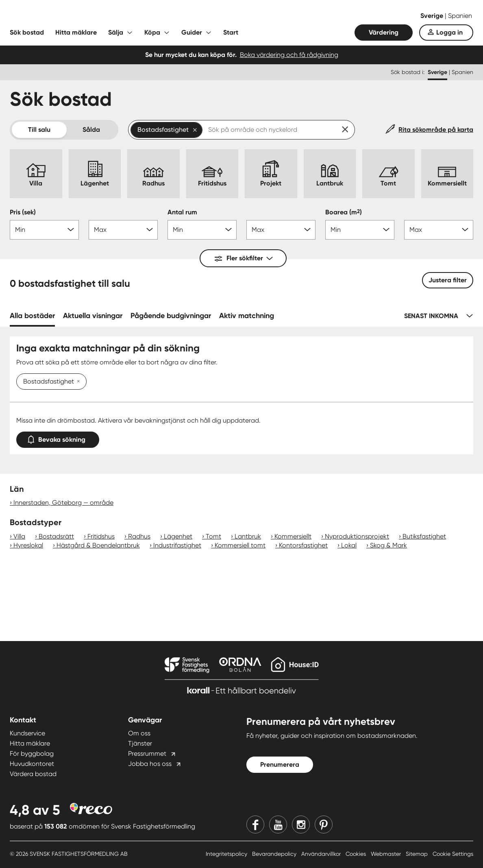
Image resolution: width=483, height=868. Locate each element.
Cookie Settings (453, 854)
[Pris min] (44, 230)
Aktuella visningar (93, 316)
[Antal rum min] (202, 230)
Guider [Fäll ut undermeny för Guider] (192, 32)
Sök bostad (27, 32)
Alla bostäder (32, 316)
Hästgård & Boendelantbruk (98, 545)
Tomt (213, 536)
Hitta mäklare (76, 32)
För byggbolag (32, 754)
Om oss (139, 733)
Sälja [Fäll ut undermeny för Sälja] (116, 32)
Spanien (460, 16)
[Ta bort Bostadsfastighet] (77, 382)
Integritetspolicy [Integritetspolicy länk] (227, 854)
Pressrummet (147, 754)
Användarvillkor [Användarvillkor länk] (322, 854)
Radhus (139, 536)
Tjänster (140, 743)
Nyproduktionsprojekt (357, 536)
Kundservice (27, 733)
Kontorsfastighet (303, 545)
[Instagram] (301, 824)
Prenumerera (280, 764)
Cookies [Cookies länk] (357, 854)
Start (231, 32)
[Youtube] (278, 824)
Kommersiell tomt (240, 545)
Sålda (91, 130)
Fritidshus (101, 536)
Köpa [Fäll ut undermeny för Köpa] (152, 32)
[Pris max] (123, 230)
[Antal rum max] (281, 230)
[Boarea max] (439, 230)
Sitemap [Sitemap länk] (418, 854)
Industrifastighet (177, 545)
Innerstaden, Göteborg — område (63, 503)
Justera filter (448, 280)
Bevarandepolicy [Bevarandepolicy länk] (275, 854)
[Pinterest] (324, 824)
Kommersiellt (293, 536)
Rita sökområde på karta (436, 130)
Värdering (384, 32)
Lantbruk (248, 536)
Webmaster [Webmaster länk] (387, 854)
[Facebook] (255, 824)
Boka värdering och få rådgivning (289, 55)
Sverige (433, 16)
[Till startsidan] (91, 16)
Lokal (349, 545)
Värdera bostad (33, 774)
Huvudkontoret (32, 764)
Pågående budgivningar (171, 316)
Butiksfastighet (424, 536)
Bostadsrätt (56, 536)
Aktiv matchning (247, 316)
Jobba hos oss (150, 764)
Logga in (449, 32)
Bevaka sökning (58, 438)
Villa (19, 536)
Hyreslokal (28, 545)
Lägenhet (178, 536)
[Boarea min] (360, 230)
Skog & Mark (388, 545)
